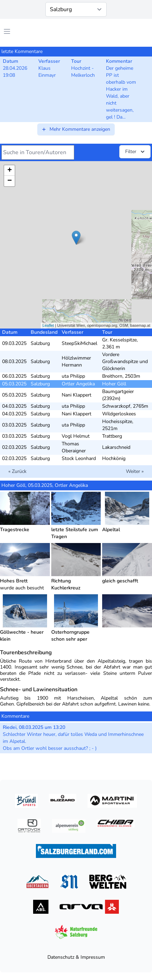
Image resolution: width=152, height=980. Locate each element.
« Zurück (17, 471)
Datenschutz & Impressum (76, 957)
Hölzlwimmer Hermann (76, 361)
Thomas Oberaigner (74, 447)
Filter (136, 152)
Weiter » (135, 471)
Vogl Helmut (76, 436)
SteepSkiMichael (79, 343)
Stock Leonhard (79, 458)
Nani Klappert (77, 395)
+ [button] (10, 171)
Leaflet (48, 325)
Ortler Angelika (78, 384)
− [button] (10, 181)
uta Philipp (73, 376)
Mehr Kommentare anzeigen (76, 129)
